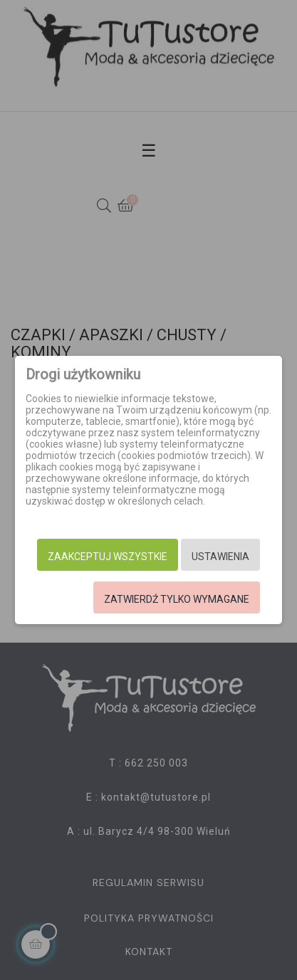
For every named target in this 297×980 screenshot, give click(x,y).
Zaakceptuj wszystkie (108, 557)
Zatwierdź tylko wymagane (177, 599)
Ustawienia (220, 557)
